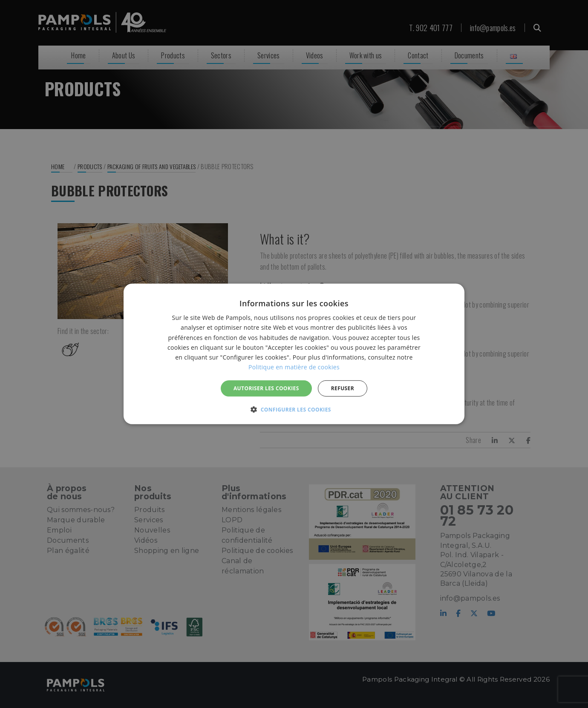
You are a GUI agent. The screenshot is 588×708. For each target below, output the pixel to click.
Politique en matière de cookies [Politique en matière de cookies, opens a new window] (294, 367)
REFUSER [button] (343, 388)
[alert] (294, 354)
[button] (294, 409)
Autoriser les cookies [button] (266, 388)
